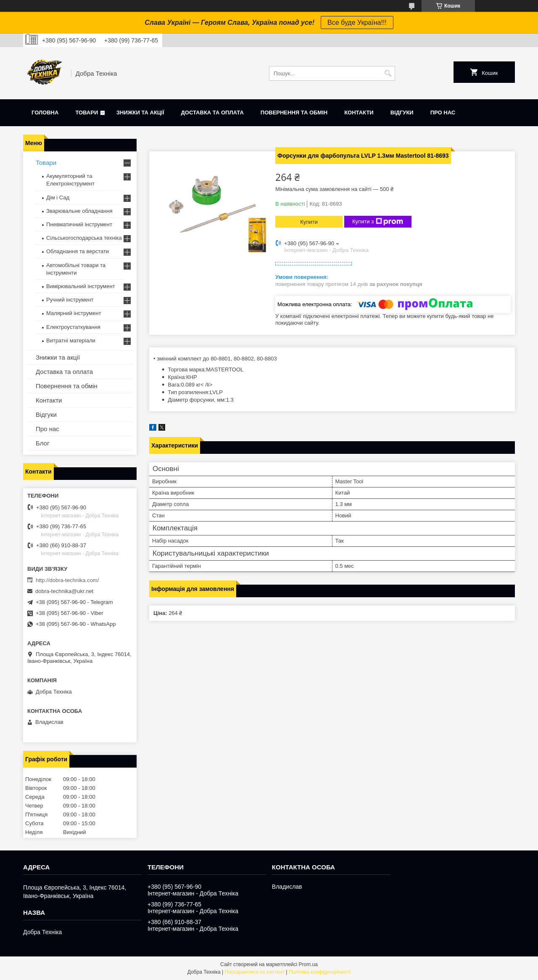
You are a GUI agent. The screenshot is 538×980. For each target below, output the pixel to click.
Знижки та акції (140, 113)
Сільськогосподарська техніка (84, 238)
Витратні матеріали (71, 340)
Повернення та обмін (294, 113)
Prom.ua (308, 964)
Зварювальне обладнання (79, 211)
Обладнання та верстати (78, 251)
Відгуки (402, 113)
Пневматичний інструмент (79, 224)
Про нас (443, 113)
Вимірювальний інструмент (81, 286)
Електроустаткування (73, 327)
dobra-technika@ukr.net (64, 591)
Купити (309, 222)
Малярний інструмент (74, 313)
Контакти (359, 113)
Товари (87, 113)
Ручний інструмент (70, 300)
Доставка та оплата (212, 113)
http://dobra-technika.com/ (67, 580)
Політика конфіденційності (320, 972)
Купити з (378, 222)
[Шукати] (388, 73)
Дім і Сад (58, 197)
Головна (45, 113)
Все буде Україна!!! (357, 23)
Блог (42, 443)
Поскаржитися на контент (254, 972)
